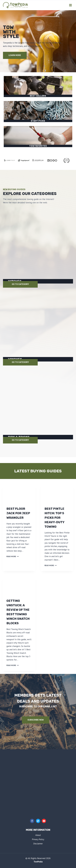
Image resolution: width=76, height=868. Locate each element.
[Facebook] (32, 821)
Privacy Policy (38, 839)
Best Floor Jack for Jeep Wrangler (18, 513)
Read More (13, 556)
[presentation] (19, 493)
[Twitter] (38, 821)
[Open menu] (70, 5)
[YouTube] (44, 821)
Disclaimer (38, 844)
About (38, 835)
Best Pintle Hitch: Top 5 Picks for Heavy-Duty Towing (54, 518)
